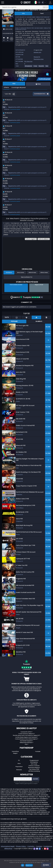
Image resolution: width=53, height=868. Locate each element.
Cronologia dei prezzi (18, 88)
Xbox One (30, 61)
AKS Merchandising (34, 788)
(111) (31, 315)
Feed (42, 13)
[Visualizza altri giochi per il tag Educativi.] (41, 67)
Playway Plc (37, 57)
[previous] (4, 26)
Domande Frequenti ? (26, 758)
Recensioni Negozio (34, 785)
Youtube (38, 769)
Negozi (15, 771)
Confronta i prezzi (15, 111)
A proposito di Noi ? (26, 749)
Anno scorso (21, 290)
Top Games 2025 (34, 786)
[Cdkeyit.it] (26, 2)
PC (19, 778)
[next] (12, 26)
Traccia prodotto (27, 294)
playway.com (37, 52)
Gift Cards (34, 781)
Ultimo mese (44, 290)
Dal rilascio (9, 290)
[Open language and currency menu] (40, 2)
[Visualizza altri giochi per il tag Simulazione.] (29, 67)
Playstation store (39, 59)
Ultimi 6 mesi (32, 290)
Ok (23, 865)
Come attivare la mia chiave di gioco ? (27, 756)
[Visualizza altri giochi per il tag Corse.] (35, 67)
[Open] (3, 2)
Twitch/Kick (15, 769)
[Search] (51, 7)
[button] (50, 2)
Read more (29, 865)
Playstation (19, 784)
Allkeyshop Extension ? (26, 760)
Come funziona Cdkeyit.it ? (27, 751)
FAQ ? (27, 762)
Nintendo (19, 787)
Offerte (6, 88)
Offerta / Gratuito (34, 783)
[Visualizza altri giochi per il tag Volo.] (47, 67)
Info (23, 13)
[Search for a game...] (26, 7)
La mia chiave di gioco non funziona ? (26, 754)
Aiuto (46, 865)
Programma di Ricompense (34, 779)
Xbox (19, 781)
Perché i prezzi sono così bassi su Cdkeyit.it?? (27, 753)
